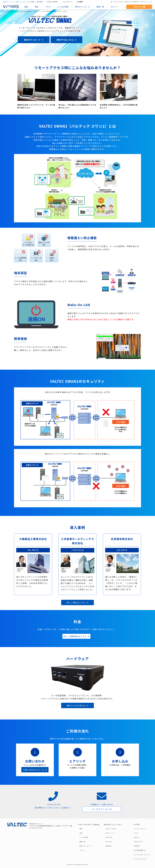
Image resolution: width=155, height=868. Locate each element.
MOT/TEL (109, 842)
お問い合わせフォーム (35, 770)
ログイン (115, 7)
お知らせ (137, 838)
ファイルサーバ (68, 2)
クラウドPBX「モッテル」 (143, 855)
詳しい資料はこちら (77, 602)
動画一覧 (101, 7)
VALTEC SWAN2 (53, 2)
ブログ (48, 7)
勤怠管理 (40, 2)
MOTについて (110, 833)
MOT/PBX (109, 838)
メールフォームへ (102, 809)
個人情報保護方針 (140, 851)
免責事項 (137, 846)
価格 (37, 7)
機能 (27, 7)
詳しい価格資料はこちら (76, 636)
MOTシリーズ (20, 2)
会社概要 (80, 2)
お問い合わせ (139, 7)
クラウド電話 (30, 2)
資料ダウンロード (83, 7)
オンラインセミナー (140, 829)
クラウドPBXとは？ (140, 859)
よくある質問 (63, 7)
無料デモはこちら (66, 40)
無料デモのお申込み (77, 705)
